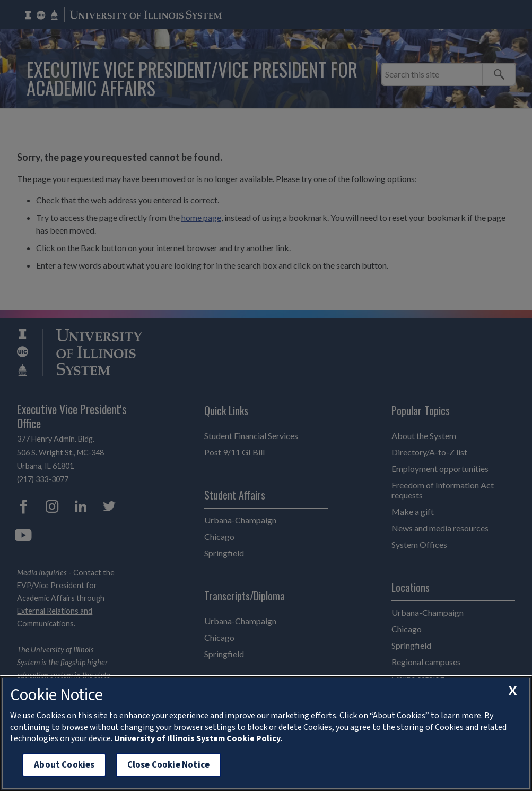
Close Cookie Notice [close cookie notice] (168, 765)
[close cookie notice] (512, 691)
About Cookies (64, 765)
